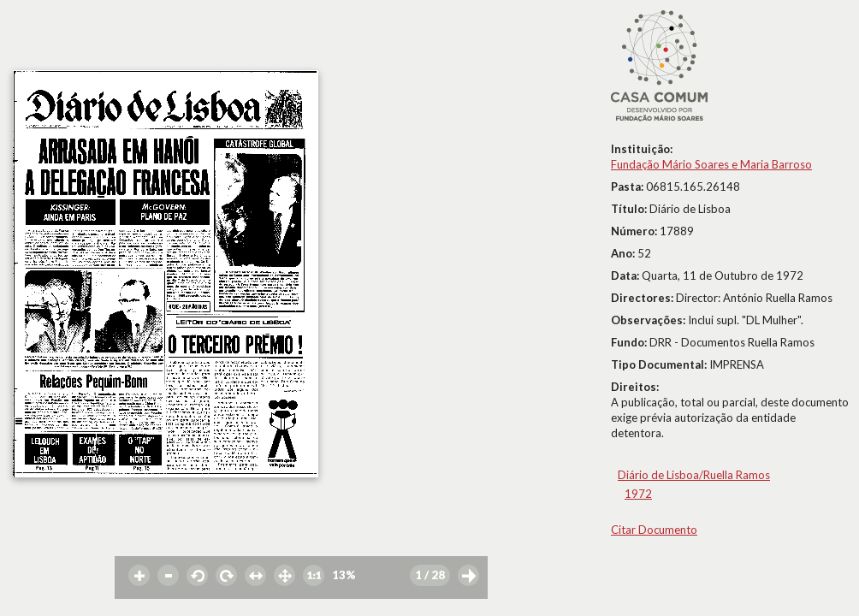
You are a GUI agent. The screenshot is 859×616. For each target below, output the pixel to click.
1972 (638, 494)
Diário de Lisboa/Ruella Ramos (694, 475)
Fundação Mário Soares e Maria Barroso (711, 164)
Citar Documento (654, 530)
